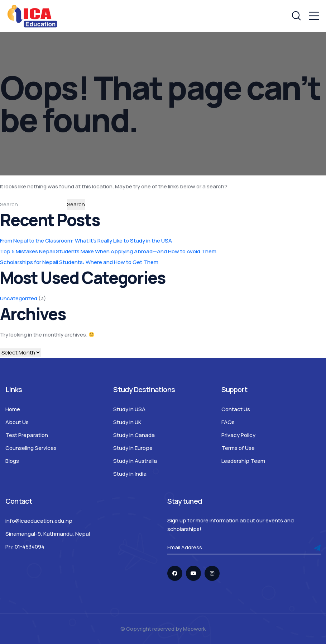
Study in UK (127, 422)
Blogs (12, 461)
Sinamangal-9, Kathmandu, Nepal (48, 534)
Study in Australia (135, 461)
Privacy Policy (238, 435)
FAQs (228, 422)
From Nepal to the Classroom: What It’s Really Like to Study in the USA (86, 241)
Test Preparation (27, 435)
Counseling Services (31, 448)
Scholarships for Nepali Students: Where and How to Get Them (79, 262)
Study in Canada (134, 435)
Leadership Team (243, 461)
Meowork (194, 629)
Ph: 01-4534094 (25, 547)
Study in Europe (133, 448)
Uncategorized (19, 298)
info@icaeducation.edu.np (39, 521)
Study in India (130, 474)
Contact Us (236, 409)
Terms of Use (238, 448)
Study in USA (129, 409)
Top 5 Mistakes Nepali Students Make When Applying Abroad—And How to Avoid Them (108, 251)
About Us (17, 422)
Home (13, 409)
